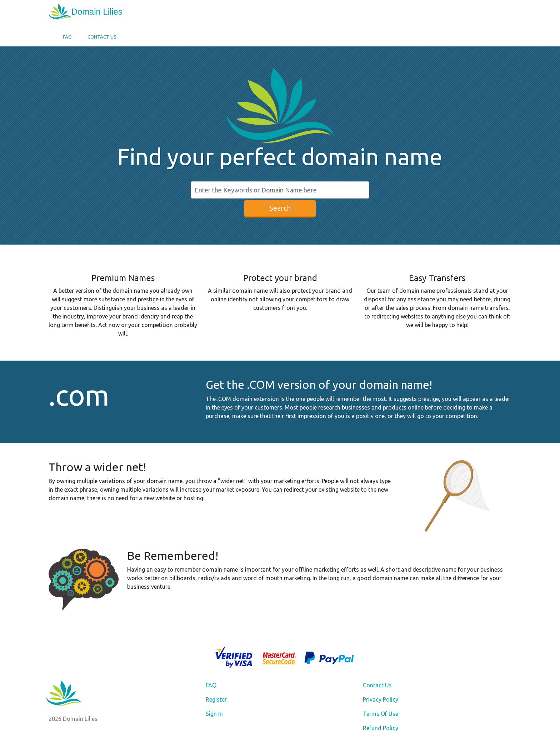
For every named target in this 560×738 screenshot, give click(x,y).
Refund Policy (381, 728)
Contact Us (102, 37)
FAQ (67, 37)
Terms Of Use (381, 714)
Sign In (214, 714)
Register (216, 699)
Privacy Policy (381, 699)
